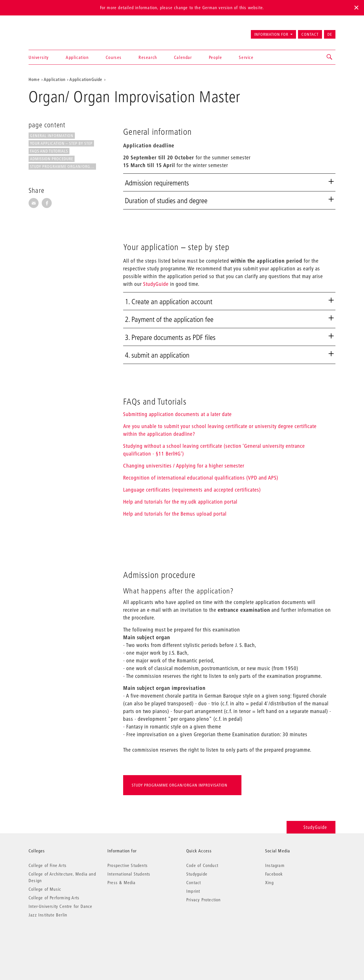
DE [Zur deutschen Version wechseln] (330, 34)
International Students (129, 874)
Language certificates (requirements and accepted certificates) (192, 490)
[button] (330, 57)
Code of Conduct (202, 865)
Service (246, 57)
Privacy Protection (204, 900)
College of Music (45, 889)
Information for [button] (271, 34)
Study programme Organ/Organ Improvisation (180, 785)
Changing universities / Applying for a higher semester (184, 466)
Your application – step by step (61, 143)
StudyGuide (156, 284)
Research (148, 57)
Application (77, 57)
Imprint (193, 891)
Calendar (183, 57)
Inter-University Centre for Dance (61, 906)
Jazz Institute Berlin (48, 915)
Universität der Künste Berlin (51, 32)
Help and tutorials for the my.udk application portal (180, 502)
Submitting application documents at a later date (177, 414)
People (216, 57)
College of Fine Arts (48, 865)
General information (52, 136)
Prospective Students (128, 865)
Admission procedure (52, 159)
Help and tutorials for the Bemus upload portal (175, 514)
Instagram (275, 865)
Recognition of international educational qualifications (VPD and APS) (201, 478)
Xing (269, 882)
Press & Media (122, 882)
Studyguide (197, 874)
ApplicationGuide (86, 79)
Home (34, 79)
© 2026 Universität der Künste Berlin (58, 939)
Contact (310, 34)
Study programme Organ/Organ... (63, 167)
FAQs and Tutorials (49, 151)
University (39, 57)
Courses (114, 57)
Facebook (274, 874)
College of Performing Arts (54, 898)
